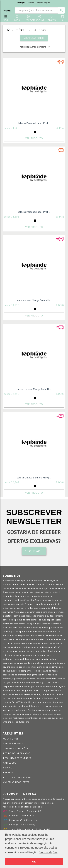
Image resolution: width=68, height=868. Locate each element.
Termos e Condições (16, 748)
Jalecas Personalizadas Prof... (34, 123)
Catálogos (10, 763)
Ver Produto (34, 138)
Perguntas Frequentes (17, 758)
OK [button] (34, 862)
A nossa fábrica (13, 744)
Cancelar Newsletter (16, 782)
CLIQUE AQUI (34, 551)
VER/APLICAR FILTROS (34, 38)
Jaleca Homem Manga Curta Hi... (34, 389)
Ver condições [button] (49, 852)
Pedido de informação (17, 753)
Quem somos (11, 739)
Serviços (9, 768)
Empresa (8, 772)
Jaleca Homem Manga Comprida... (34, 300)
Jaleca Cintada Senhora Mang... (34, 478)
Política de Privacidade (18, 777)
